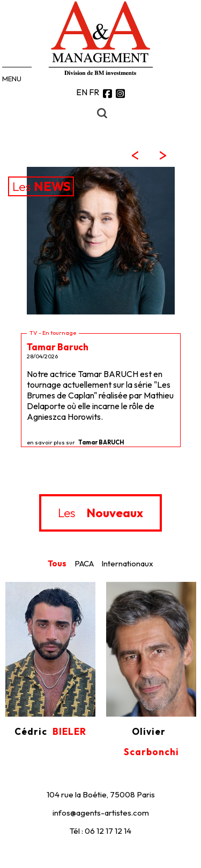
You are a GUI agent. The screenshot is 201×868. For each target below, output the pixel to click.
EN (82, 92)
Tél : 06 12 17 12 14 (100, 831)
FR (94, 92)
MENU (12, 79)
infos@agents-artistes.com (101, 813)
